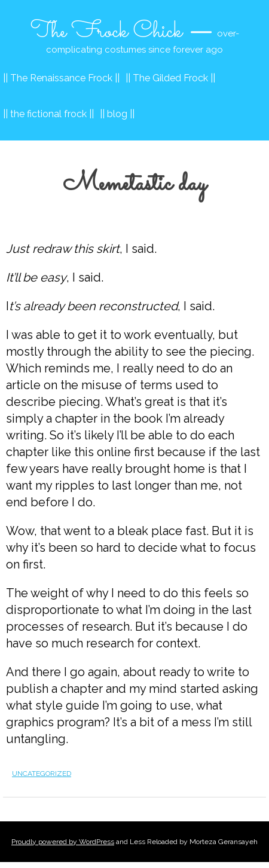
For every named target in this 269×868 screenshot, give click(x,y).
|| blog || (117, 114)
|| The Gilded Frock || (170, 78)
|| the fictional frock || (48, 114)
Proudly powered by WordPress (63, 842)
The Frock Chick (106, 32)
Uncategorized (42, 774)
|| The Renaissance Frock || (61, 78)
